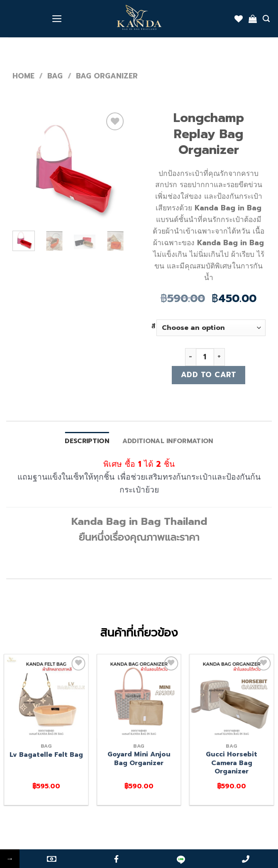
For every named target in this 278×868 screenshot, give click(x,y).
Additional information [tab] (168, 441)
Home (23, 76)
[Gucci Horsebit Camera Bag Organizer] (232, 696)
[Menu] (57, 19)
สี (153, 327)
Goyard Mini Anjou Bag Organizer (139, 759)
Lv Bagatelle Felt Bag (46, 755)
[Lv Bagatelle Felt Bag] (46, 696)
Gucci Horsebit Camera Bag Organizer (232, 763)
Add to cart (209, 375)
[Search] (266, 19)
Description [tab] (87, 441)
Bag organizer (107, 76)
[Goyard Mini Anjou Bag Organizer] (139, 696)
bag (55, 76)
